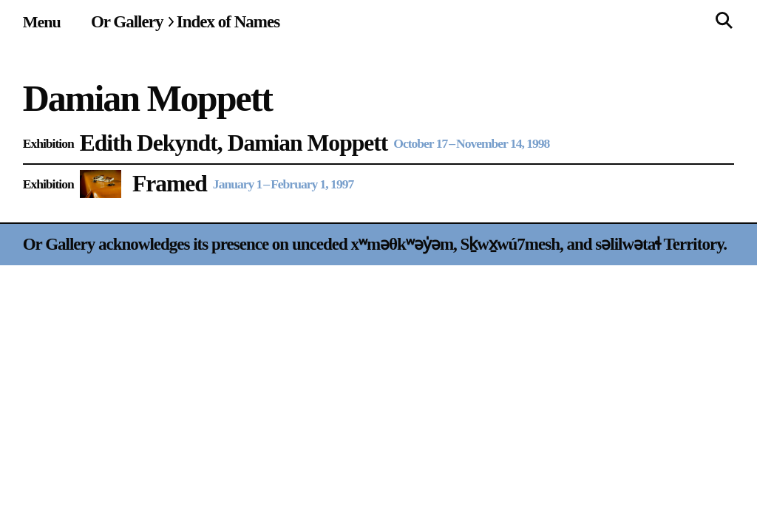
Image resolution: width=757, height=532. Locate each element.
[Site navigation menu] (42, 22)
